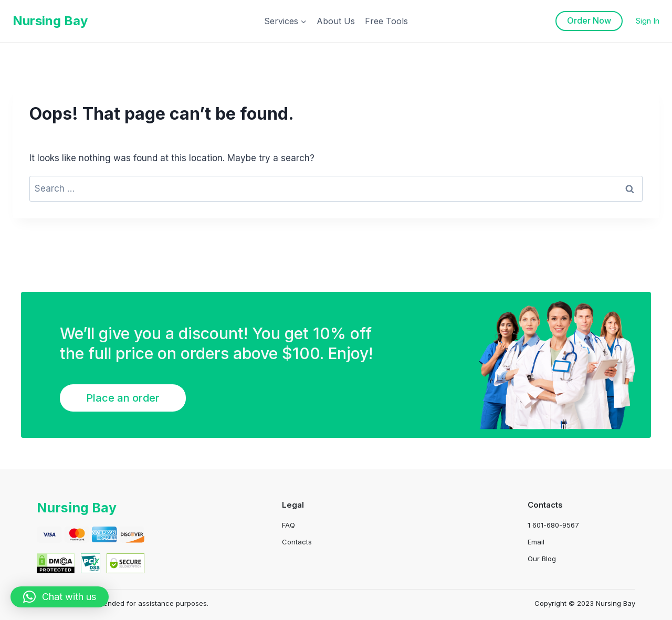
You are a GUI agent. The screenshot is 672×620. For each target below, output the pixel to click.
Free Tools (386, 21)
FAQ (288, 525)
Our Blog (542, 559)
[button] (60, 597)
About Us (336, 21)
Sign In (648, 21)
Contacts (297, 542)
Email (536, 542)
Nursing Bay (78, 507)
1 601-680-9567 (553, 525)
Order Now (589, 20)
